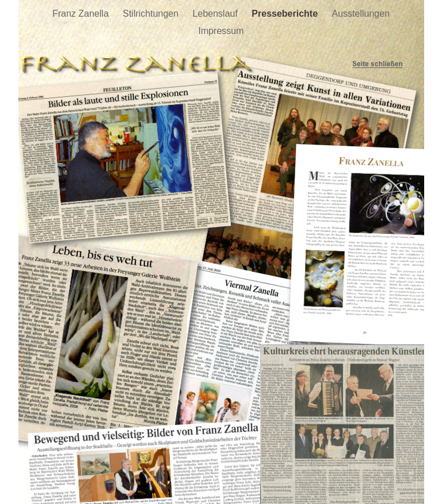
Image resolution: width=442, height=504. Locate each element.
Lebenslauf (217, 14)
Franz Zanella (82, 14)
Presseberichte (286, 14)
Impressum (221, 31)
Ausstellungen (361, 14)
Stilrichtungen (152, 14)
